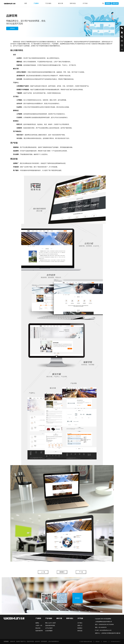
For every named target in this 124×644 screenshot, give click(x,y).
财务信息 (80, 631)
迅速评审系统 (30, 641)
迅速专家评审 (39, 631)
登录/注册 (115, 3)
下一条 (81, 572)
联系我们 (108, 3)
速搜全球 (13, 641)
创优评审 (37, 641)
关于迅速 (85, 3)
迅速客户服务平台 (21, 641)
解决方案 (61, 3)
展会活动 (38, 628)
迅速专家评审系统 (50, 625)
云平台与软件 (49, 628)
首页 (26, 3)
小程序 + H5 (39, 625)
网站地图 (90, 642)
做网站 (37, 623)
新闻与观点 (73, 3)
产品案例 (36, 3)
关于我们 (80, 623)
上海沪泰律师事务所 (53, 641)
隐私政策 (98, 642)
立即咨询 (12, 28)
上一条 (43, 572)
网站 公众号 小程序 (50, 623)
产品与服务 (48, 3)
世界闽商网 (44, 641)
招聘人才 (80, 625)
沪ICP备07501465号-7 (116, 642)
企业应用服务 (49, 631)
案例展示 (62, 572)
